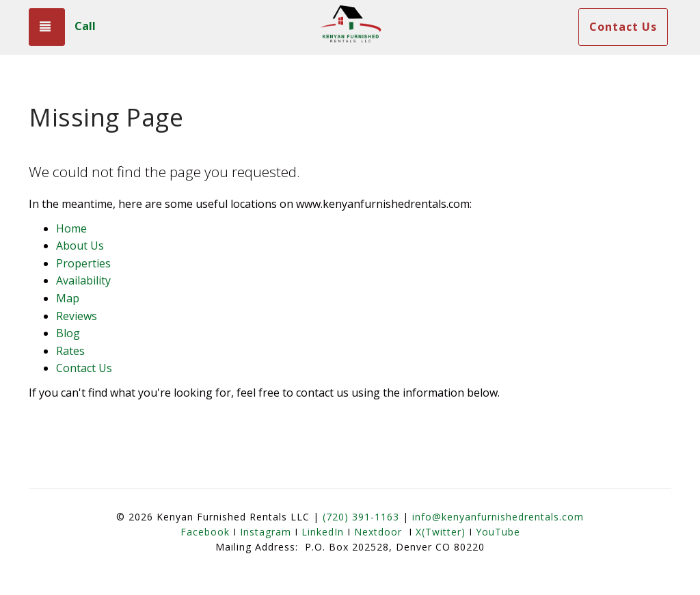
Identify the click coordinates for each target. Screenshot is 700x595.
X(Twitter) (441, 532)
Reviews (77, 316)
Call (85, 26)
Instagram (266, 532)
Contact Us (623, 27)
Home (71, 228)
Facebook (205, 532)
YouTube (498, 532)
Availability (83, 280)
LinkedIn (323, 532)
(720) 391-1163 (361, 517)
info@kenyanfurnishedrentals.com (498, 517)
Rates (70, 351)
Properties (83, 263)
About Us (80, 246)
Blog (68, 333)
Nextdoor (378, 532)
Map (68, 298)
